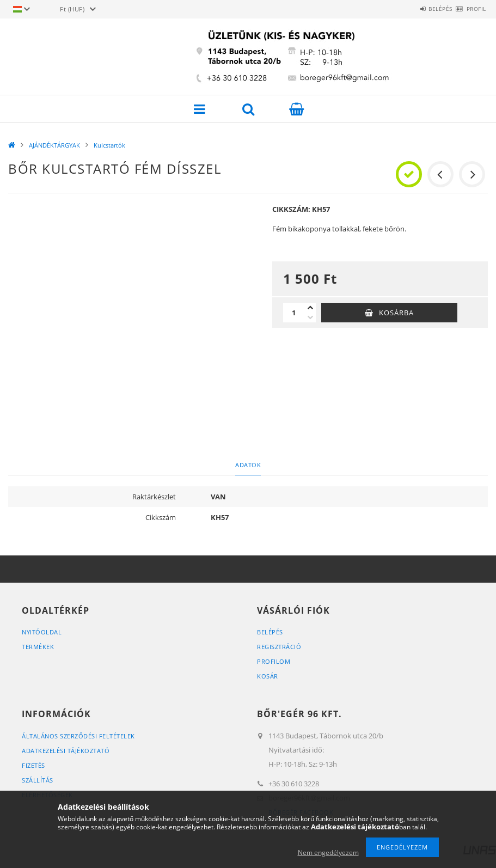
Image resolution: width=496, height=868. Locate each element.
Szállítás (38, 780)
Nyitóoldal (42, 632)
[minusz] (310, 317)
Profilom (274, 661)
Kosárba (396, 313)
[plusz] (310, 308)
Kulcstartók (109, 145)
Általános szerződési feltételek (78, 736)
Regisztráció (279, 647)
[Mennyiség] (294, 313)
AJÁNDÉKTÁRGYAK (54, 145)
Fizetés (33, 765)
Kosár (268, 676)
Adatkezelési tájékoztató (66, 751)
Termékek (38, 647)
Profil (470, 9)
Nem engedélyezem (328, 852)
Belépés (421, 9)
